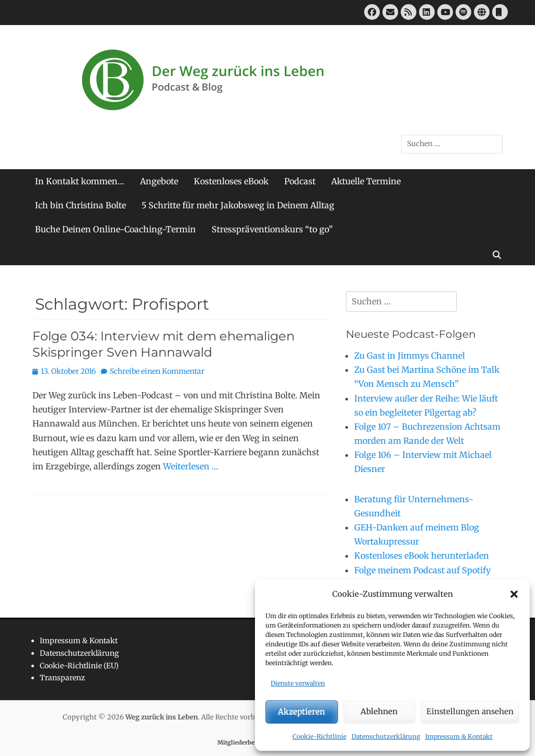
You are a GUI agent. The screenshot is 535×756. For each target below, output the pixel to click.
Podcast (300, 181)
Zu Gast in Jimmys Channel (410, 356)
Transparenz (62, 678)
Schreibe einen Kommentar (157, 371)
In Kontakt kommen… (80, 181)
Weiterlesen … (191, 466)
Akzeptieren (301, 711)
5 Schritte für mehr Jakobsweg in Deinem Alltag (238, 205)
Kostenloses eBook (231, 181)
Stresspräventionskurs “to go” (272, 229)
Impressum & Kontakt (459, 736)
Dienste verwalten (298, 683)
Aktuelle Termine (366, 181)
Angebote (159, 181)
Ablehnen (379, 711)
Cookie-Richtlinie (319, 736)
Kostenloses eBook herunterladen (422, 556)
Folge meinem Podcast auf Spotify (422, 570)
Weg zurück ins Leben (162, 717)
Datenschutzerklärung (386, 736)
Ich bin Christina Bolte (80, 205)
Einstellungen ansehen (470, 711)
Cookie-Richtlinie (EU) (79, 666)
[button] (514, 594)
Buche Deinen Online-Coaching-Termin (115, 229)
